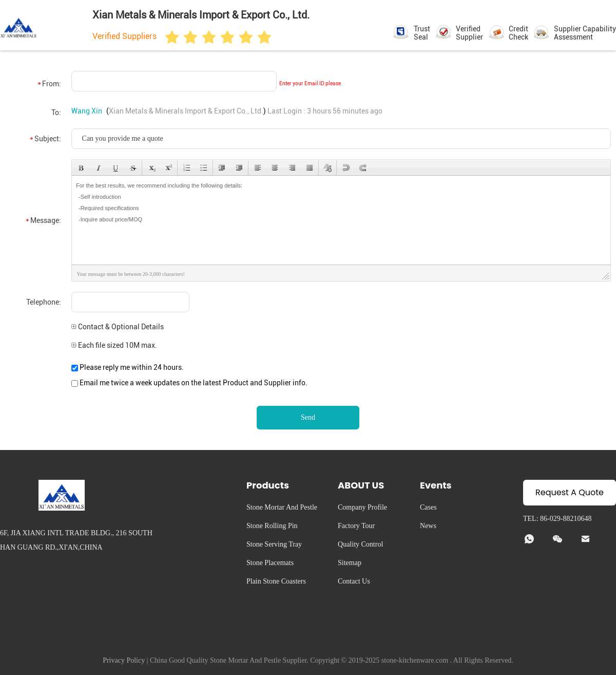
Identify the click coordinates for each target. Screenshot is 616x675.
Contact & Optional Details (118, 327)
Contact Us (354, 581)
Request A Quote (570, 492)
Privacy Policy (124, 660)
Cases (428, 507)
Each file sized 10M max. (114, 345)
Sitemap (350, 563)
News (428, 526)
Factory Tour (356, 526)
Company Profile (362, 507)
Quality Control (360, 544)
